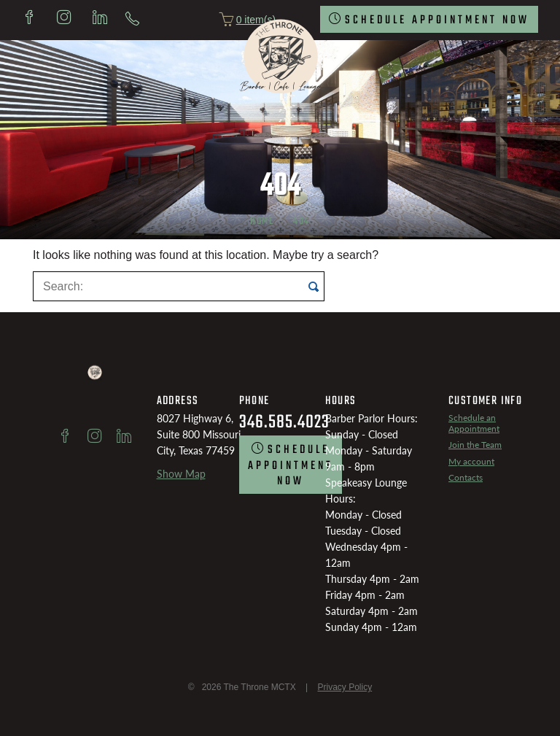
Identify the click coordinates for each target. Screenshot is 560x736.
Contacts (466, 477)
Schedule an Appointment (474, 423)
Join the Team (475, 445)
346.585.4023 (284, 422)
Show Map (181, 474)
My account (471, 461)
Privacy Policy (345, 687)
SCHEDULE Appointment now (437, 20)
